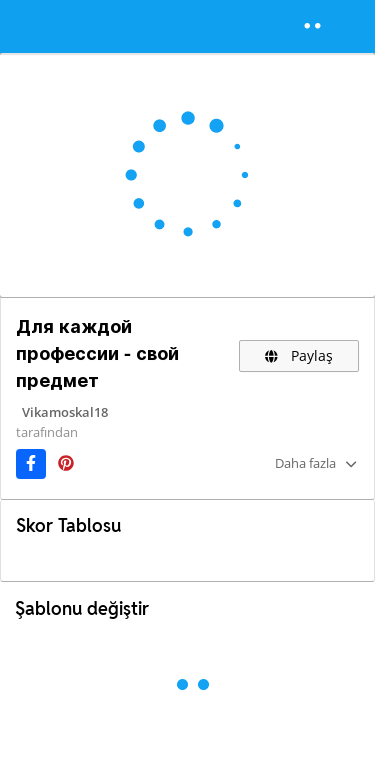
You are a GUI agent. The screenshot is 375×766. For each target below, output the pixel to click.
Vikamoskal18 (65, 412)
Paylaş (299, 355)
